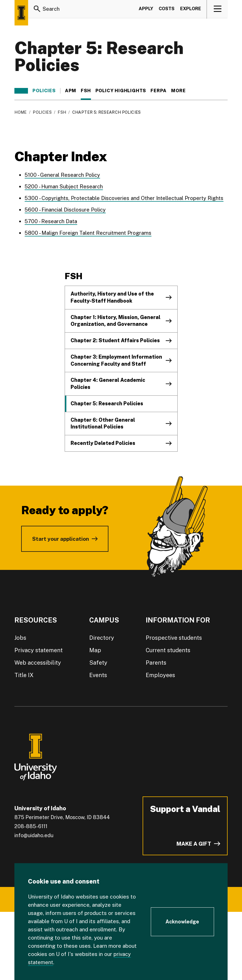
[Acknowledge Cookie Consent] (182, 922)
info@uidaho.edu (34, 835)
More (181, 91)
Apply (146, 9)
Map (95, 650)
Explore (191, 9)
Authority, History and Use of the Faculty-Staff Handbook (112, 297)
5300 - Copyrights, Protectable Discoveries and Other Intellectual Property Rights (126, 198)
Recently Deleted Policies (103, 443)
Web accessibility (38, 663)
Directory (102, 638)
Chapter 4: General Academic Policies (108, 384)
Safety (98, 663)
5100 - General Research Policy (63, 175)
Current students (168, 650)
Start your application (61, 539)
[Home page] (21, 13)
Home (20, 112)
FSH (86, 91)
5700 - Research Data (51, 221)
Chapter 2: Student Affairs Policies (115, 340)
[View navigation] (218, 10)
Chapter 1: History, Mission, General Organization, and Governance (115, 321)
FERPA (159, 91)
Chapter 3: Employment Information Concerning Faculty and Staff (116, 360)
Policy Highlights (121, 91)
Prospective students (174, 638)
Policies (44, 91)
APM (71, 91)
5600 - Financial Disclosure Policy (66, 210)
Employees (160, 675)
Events (98, 675)
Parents (156, 663)
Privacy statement (39, 650)
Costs (167, 9)
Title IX (24, 675)
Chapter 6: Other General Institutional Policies (103, 423)
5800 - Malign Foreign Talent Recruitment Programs (89, 233)
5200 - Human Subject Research (64, 186)
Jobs (20, 638)
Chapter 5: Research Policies (107, 403)
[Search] (37, 10)
